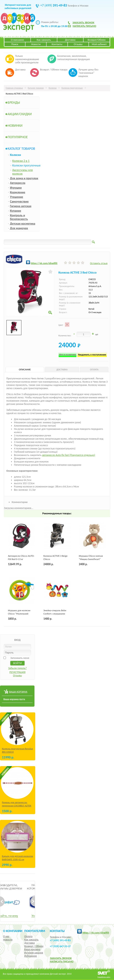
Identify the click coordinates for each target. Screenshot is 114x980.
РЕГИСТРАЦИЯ (17, 672)
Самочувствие (19, 201)
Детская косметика (23, 224)
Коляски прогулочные (72, 88)
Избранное (31, 956)
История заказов (34, 953)
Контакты (57, 44)
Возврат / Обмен (34, 946)
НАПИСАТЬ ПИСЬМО (62, 961)
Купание (16, 211)
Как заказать (44, 40)
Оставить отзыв (99, 263)
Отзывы (78, 44)
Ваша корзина (32, 949)
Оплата (28, 936)
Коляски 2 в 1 (21, 161)
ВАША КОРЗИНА (18, 692)
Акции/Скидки (20, 114)
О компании (13, 931)
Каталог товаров (36, 88)
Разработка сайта (104, 977)
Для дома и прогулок (24, 178)
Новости (36, 44)
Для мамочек (19, 228)
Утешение (17, 197)
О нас (6, 936)
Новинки (15, 126)
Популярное (18, 137)
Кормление (18, 192)
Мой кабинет (99, 44)
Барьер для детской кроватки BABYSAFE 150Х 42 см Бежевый (17, 859)
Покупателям (35, 931)
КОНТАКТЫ (57, 931)
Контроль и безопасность (19, 217)
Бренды (14, 103)
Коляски (53, 88)
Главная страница (14, 88)
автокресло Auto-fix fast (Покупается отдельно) (69, 455)
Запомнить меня (20, 658)
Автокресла (18, 183)
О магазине (17, 40)
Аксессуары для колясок (23, 172)
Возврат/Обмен (97, 40)
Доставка (70, 40)
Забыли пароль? (18, 668)
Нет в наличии (68, 355)
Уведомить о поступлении (92, 355)
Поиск (15, 44)
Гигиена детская (21, 206)
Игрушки (16, 188)
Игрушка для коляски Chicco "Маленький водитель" (19, 614)
